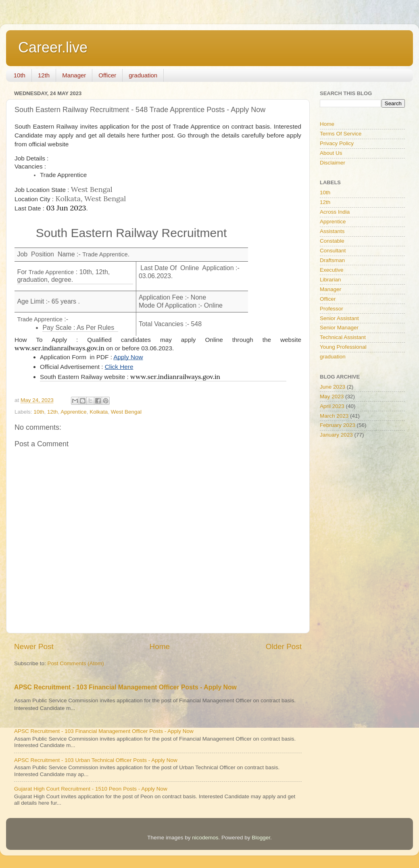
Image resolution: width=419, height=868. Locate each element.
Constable (332, 241)
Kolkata (99, 412)
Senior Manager (339, 328)
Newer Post (34, 646)
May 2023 (332, 397)
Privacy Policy (337, 143)
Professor (331, 309)
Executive (332, 270)
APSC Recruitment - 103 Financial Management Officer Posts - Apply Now (125, 687)
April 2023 (332, 406)
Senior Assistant (339, 318)
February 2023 (338, 425)
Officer (107, 75)
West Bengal (126, 412)
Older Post (284, 646)
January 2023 (336, 435)
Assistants (332, 231)
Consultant (333, 251)
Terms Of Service (341, 134)
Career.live (53, 47)
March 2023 (334, 416)
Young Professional (343, 347)
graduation (143, 75)
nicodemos (205, 838)
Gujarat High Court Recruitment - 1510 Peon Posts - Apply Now (91, 789)
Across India (335, 212)
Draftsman (332, 260)
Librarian (330, 280)
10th (20, 75)
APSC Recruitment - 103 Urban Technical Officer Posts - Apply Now (96, 760)
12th (44, 75)
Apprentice (74, 412)
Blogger (261, 838)
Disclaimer (332, 163)
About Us (331, 153)
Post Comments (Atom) (76, 663)
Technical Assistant (343, 337)
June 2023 (332, 387)
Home (160, 646)
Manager (74, 75)
